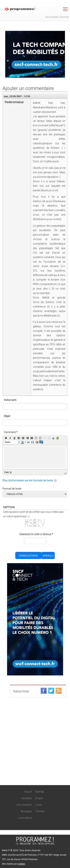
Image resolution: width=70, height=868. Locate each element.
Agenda (39, 792)
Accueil (28, 792)
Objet (7, 416)
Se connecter (52, 17)
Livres (38, 805)
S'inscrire (64, 17)
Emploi (39, 798)
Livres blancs (25, 818)
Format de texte (12, 489)
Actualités (27, 798)
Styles (8, 442)
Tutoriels (40, 811)
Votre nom (10, 400)
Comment (11, 432)
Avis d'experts (24, 805)
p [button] (11, 472)
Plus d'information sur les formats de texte (28, 480)
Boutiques (27, 811)
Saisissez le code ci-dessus (36, 534)
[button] (6, 438)
